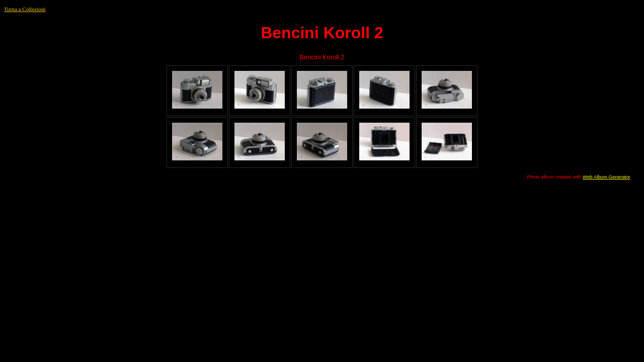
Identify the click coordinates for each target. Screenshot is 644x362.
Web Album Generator (607, 177)
